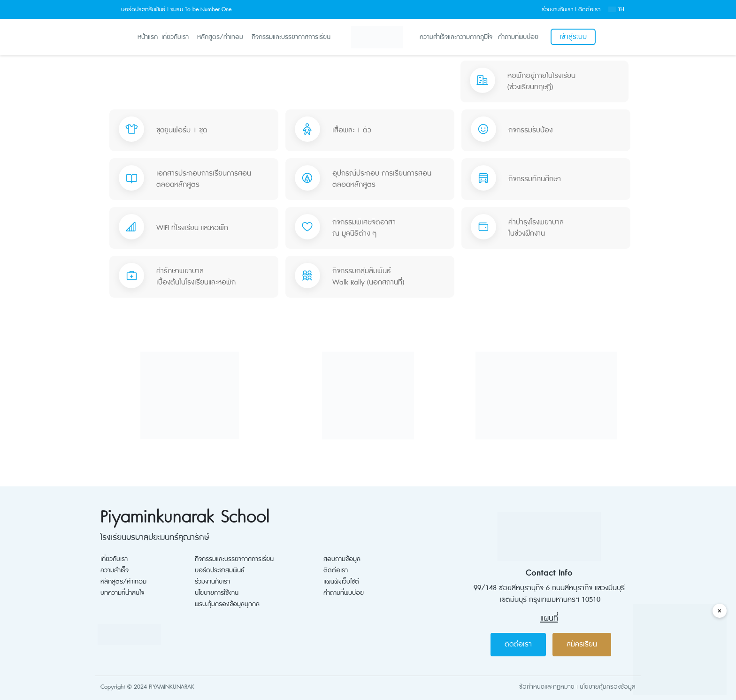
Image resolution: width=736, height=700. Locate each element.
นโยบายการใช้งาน (217, 593)
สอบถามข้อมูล (342, 559)
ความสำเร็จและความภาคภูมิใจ (456, 37)
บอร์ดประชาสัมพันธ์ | (145, 9)
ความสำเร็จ (115, 570)
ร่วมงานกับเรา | (559, 9)
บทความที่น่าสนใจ (122, 593)
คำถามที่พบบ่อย (518, 37)
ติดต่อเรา (589, 9)
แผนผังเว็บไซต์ (341, 582)
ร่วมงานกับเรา (212, 582)
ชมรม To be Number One (201, 9)
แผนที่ (549, 618)
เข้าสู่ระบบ (573, 37)
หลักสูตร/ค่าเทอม (220, 37)
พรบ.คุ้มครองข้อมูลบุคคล (227, 604)
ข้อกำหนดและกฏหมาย (547, 687)
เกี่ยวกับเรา (175, 37)
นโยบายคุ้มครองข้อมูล (608, 687)
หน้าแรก (148, 37)
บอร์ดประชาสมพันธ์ (220, 570)
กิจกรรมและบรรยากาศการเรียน (291, 37)
